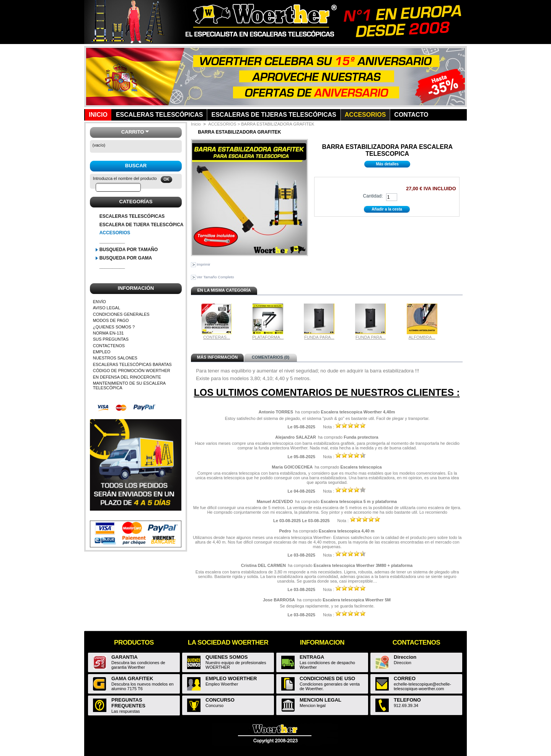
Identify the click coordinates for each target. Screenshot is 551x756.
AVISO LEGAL (107, 308)
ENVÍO (99, 302)
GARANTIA (125, 657)
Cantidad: (373, 196)
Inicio (196, 124)
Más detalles (387, 164)
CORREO (405, 678)
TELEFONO (407, 700)
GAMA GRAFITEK (132, 678)
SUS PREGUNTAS (111, 339)
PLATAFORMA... (268, 337)
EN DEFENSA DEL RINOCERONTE (127, 377)
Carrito (133, 132)
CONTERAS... (217, 337)
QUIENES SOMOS (227, 657)
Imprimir (204, 264)
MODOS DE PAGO (111, 320)
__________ (112, 241)
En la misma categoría (224, 290)
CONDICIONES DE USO (327, 678)
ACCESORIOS (115, 233)
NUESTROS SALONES (115, 358)
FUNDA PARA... (319, 337)
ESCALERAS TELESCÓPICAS (132, 216)
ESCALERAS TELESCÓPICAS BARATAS (132, 364)
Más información (217, 357)
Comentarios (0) (271, 357)
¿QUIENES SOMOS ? (114, 327)
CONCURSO (220, 700)
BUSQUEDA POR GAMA (126, 258)
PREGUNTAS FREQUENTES (128, 703)
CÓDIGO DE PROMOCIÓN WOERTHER (132, 371)
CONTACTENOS (109, 346)
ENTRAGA (312, 657)
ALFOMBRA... (422, 337)
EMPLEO (102, 352)
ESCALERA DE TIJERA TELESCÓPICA (142, 225)
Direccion (405, 657)
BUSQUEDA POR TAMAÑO (129, 250)
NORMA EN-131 (108, 333)
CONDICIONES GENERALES (121, 314)
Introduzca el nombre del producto (125, 178)
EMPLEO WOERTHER (231, 678)
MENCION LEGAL (320, 700)
